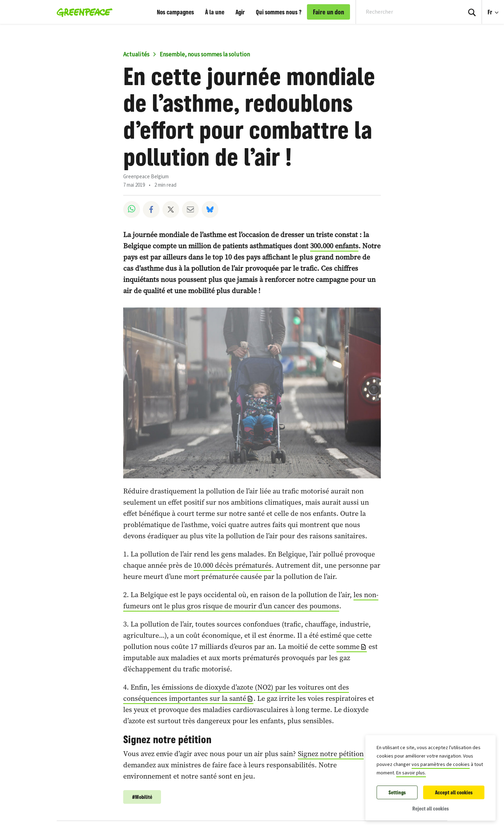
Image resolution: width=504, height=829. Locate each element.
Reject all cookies (430, 809)
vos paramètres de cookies (441, 765)
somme (348, 647)
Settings (397, 792)
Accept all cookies (454, 792)
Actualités (136, 55)
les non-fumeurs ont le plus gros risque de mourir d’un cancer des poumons (251, 600)
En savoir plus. (411, 773)
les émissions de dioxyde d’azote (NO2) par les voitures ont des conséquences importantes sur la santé (236, 693)
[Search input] (404, 12)
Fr (491, 12)
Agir (240, 12)
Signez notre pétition (331, 754)
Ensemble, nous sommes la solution (205, 55)
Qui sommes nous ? (279, 12)
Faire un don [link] (328, 12)
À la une (215, 12)
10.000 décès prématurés (233, 565)
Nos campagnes (175, 12)
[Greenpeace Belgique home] (82, 12)
